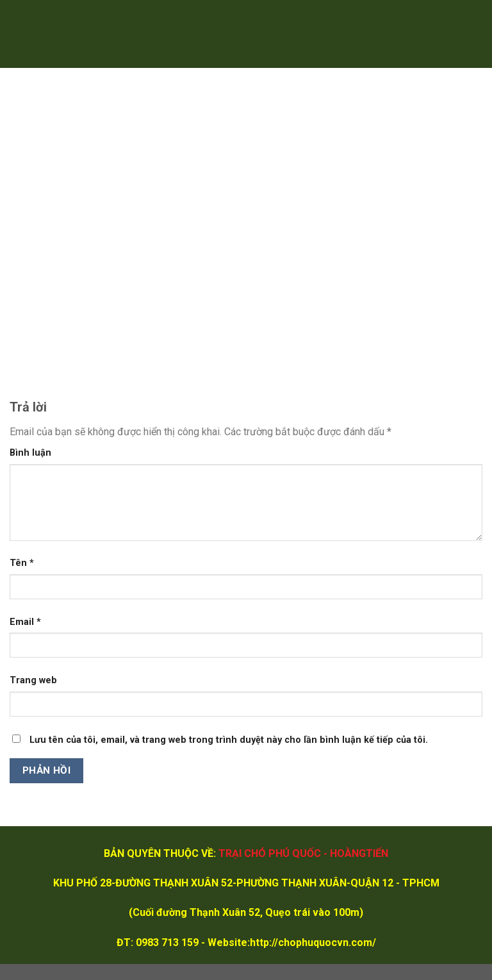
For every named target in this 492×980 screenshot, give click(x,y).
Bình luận (30, 453)
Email (25, 622)
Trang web (33, 680)
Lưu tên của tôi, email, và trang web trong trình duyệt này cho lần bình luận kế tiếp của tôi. (229, 740)
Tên (22, 563)
